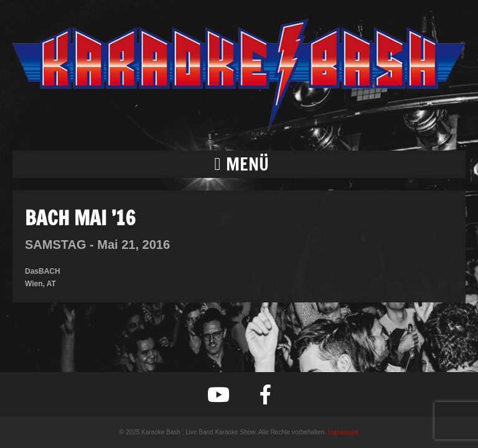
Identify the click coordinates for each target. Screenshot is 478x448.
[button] (239, 164)
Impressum (343, 432)
